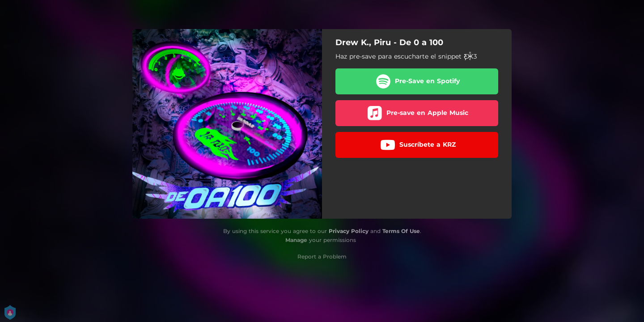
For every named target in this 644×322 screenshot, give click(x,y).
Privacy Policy (349, 231)
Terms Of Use (401, 231)
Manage (296, 240)
